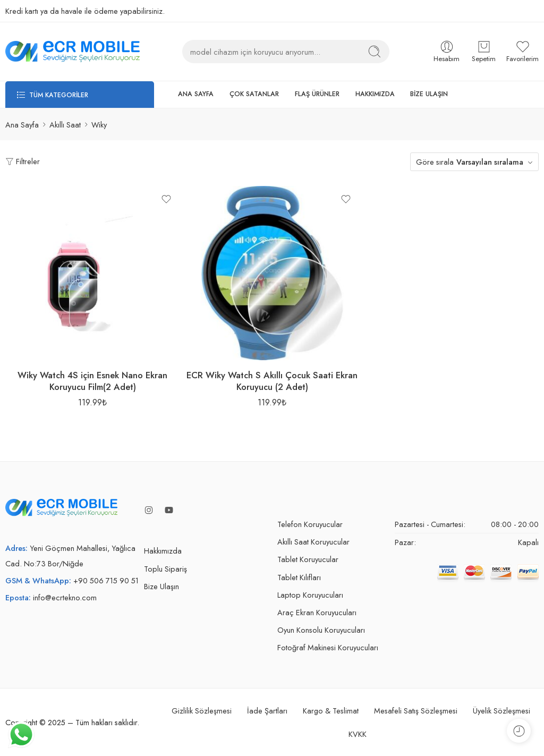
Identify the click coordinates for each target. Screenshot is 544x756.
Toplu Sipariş (165, 569)
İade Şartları (267, 711)
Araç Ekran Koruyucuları (317, 612)
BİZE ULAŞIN (429, 94)
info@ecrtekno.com (65, 597)
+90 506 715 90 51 (106, 580)
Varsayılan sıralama (490, 162)
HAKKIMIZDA (375, 94)
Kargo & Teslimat (331, 711)
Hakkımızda (163, 551)
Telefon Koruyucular (310, 524)
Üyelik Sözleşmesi (501, 711)
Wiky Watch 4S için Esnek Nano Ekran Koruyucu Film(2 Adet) (92, 381)
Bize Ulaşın (161, 586)
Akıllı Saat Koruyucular (313, 542)
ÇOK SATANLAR (254, 94)
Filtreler (23, 161)
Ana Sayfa (22, 125)
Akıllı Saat (65, 125)
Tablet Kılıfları (299, 577)
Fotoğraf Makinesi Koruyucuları (328, 647)
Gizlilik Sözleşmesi (202, 711)
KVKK (358, 734)
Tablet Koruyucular (308, 559)
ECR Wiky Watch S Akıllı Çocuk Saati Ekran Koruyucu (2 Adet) (272, 381)
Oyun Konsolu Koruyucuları (321, 630)
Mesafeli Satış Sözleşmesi (416, 711)
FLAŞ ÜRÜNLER (317, 94)
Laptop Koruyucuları (310, 595)
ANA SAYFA (196, 94)
